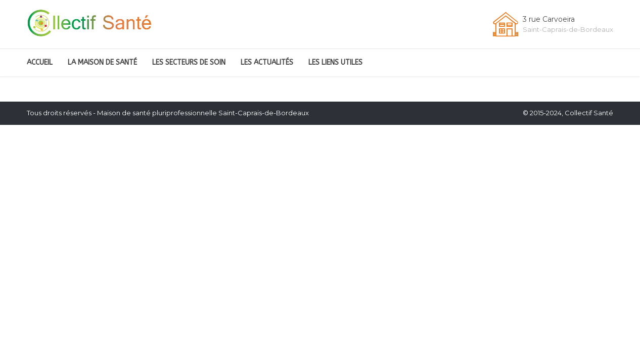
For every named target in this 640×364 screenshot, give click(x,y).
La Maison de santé (102, 62)
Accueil (40, 62)
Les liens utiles (335, 62)
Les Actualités (267, 62)
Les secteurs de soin (189, 62)
